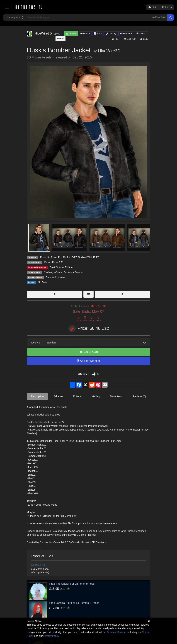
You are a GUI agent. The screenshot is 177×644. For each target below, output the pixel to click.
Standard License (56, 277)
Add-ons (58, 396)
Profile (85, 34)
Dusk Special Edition (61, 267)
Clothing (49, 272)
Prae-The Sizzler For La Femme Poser (72, 584)
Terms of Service (116, 632)
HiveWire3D (109, 51)
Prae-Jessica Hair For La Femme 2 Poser (74, 603)
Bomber (79, 272)
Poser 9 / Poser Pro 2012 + (55, 257)
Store (98, 34)
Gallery (111, 34)
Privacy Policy (51, 636)
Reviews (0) (139, 396)
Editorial (78, 396)
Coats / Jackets (64, 272)
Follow (71, 34)
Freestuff (126, 34)
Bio (60, 39)
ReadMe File (38, 565)
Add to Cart (89, 352)
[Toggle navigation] (7, 7)
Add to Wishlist (88, 361)
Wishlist (141, 34)
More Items (116, 396)
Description (37, 396)
